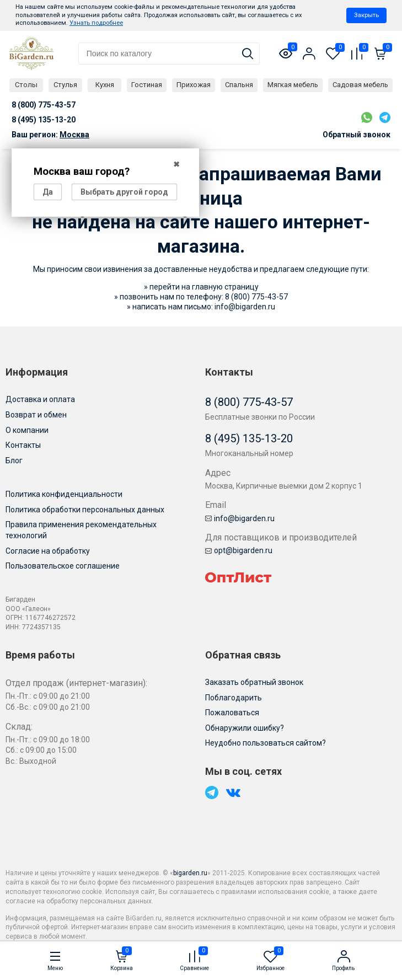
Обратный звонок (357, 135)
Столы (26, 85)
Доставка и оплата (40, 399)
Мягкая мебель (293, 85)
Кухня (105, 85)
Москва (74, 135)
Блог (14, 460)
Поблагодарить (234, 698)
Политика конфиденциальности (64, 494)
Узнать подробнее (96, 23)
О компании (27, 430)
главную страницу (225, 287)
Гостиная (147, 85)
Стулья (65, 85)
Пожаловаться (232, 713)
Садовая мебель (360, 85)
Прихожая (194, 85)
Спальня (239, 85)
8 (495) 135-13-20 (249, 438)
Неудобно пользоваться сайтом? (266, 743)
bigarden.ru (190, 873)
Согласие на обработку (48, 551)
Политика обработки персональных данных (85, 510)
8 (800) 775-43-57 (256, 297)
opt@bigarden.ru (239, 550)
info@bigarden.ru (245, 307)
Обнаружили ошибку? (245, 728)
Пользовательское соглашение (63, 566)
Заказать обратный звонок (254, 682)
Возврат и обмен (36, 415)
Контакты (23, 445)
